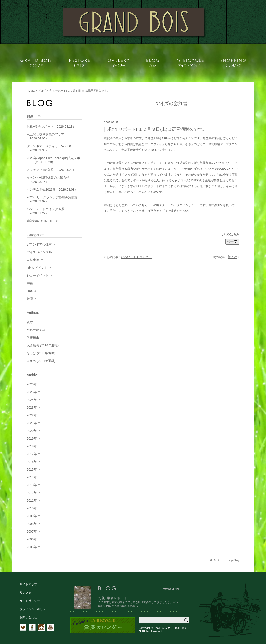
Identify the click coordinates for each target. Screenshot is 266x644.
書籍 (30, 283)
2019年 (32, 439)
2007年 (32, 532)
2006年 (32, 539)
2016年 (32, 462)
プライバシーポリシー (34, 609)
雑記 (30, 299)
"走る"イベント (37, 268)
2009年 (32, 516)
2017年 (32, 454)
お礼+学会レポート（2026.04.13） (51, 126)
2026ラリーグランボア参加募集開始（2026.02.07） (52, 199)
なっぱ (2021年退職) (41, 353)
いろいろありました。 (137, 257)
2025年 (32, 392)
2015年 (32, 470)
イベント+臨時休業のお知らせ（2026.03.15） (48, 180)
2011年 (32, 501)
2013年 (32, 485)
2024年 (32, 400)
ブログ (42, 91)
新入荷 (232, 257)
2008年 (32, 524)
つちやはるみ (230, 234)
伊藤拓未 (33, 338)
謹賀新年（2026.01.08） (44, 221)
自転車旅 (33, 260)
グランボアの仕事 (39, 244)
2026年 (32, 384)
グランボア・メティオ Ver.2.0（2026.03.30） (49, 148)
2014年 (32, 477)
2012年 (32, 493)
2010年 (32, 508)
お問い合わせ (28, 617)
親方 (30, 322)
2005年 (32, 547)
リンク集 (25, 593)
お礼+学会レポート (113, 598)
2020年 (32, 431)
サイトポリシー (30, 601)
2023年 (32, 408)
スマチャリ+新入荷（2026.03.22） (51, 170)
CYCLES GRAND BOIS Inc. (170, 628)
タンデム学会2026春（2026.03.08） (52, 189)
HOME (31, 91)
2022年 (32, 415)
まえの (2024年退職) (41, 361)
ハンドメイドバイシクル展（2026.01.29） (45, 211)
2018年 (32, 446)
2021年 (32, 423)
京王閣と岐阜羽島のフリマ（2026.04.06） (45, 136)
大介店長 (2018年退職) (43, 345)
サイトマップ (28, 584)
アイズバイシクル (39, 252)
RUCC (31, 291)
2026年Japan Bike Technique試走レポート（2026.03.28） (53, 160)
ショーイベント (38, 275)
